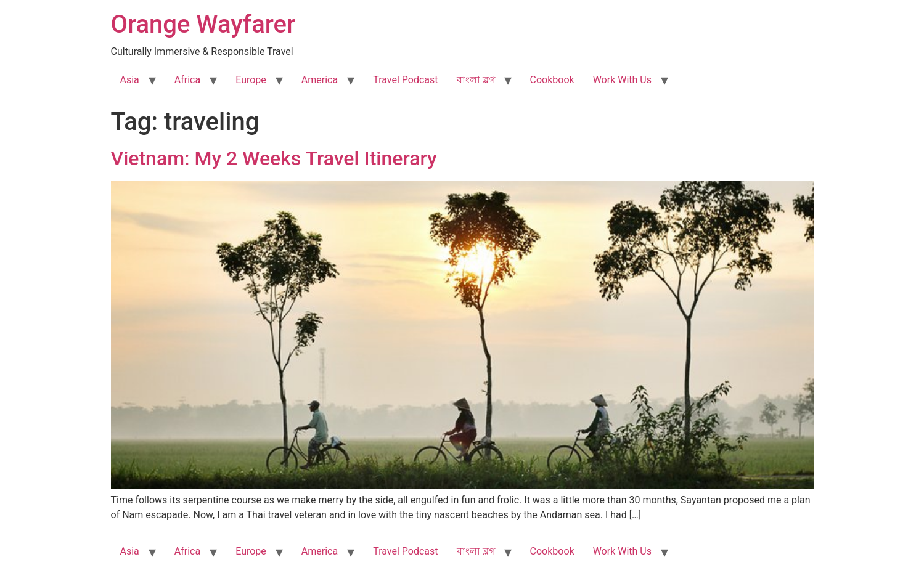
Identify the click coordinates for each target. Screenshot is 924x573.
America (320, 80)
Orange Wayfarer (203, 24)
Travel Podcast (405, 80)
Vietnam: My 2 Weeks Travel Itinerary (274, 158)
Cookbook (552, 80)
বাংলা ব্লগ (476, 80)
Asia (130, 80)
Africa (187, 80)
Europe (251, 80)
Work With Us (622, 80)
